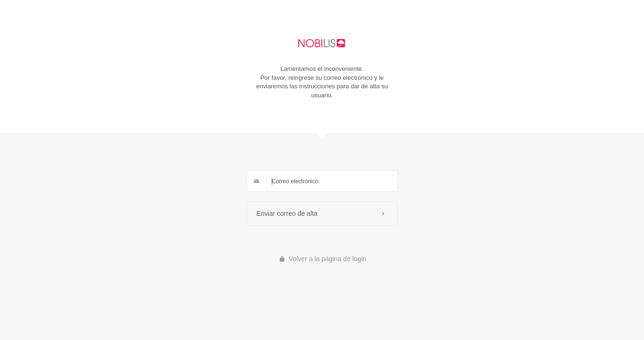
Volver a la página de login (322, 259)
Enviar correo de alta (322, 213)
